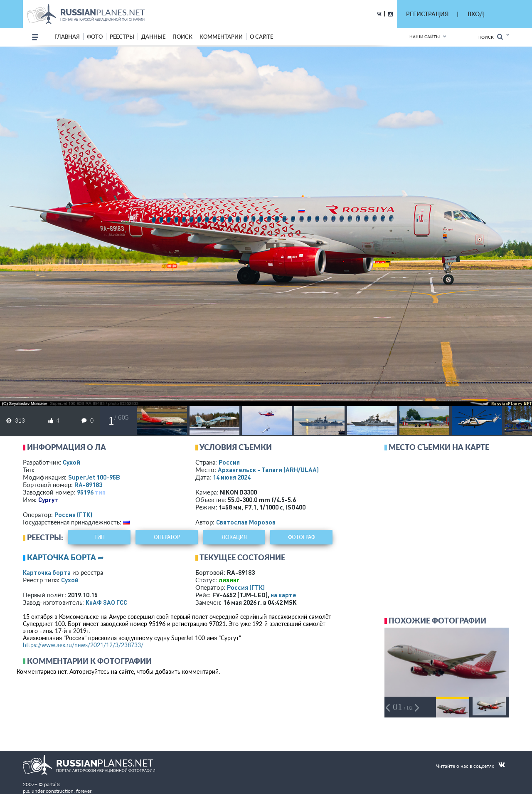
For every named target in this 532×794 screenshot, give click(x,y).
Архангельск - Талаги (268, 470)
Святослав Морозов (246, 522)
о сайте (261, 37)
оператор (167, 537)
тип (100, 492)
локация (234, 537)
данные (153, 37)
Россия (229, 462)
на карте (283, 595)
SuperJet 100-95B (94, 477)
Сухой (71, 462)
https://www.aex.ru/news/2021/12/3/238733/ (83, 645)
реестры (122, 37)
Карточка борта (47, 572)
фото (95, 37)
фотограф (302, 537)
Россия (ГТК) (73, 514)
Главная (67, 37)
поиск (182, 37)
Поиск (491, 37)
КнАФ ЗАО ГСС (106, 602)
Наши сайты (425, 37)
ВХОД (476, 14)
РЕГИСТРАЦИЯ (427, 14)
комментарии (221, 37)
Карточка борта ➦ (65, 557)
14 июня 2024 (232, 477)
